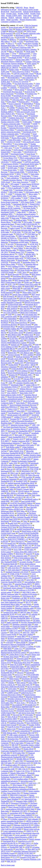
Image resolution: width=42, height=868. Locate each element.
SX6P (18, 292)
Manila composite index (32, 33)
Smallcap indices (11, 765)
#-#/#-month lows (10, 543)
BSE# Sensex (14, 679)
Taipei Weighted (13, 799)
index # (33, 200)
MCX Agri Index (17, 743)
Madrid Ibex (12, 353)
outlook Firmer (17, 560)
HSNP (38, 355)
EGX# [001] (14, 339)
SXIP (10, 315)
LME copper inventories (18, 735)
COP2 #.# (4, 425)
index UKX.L (26, 843)
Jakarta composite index (12, 124)
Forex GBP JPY (29, 797)
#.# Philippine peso (21, 576)
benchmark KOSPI (15, 58)
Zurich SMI (35, 188)
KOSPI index (13, 168)
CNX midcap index (26, 311)
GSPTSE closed (21, 469)
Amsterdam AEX (16, 813)
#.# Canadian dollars (21, 779)
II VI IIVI (17, 379)
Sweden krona (21, 839)
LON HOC (25, 739)
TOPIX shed (5, 82)
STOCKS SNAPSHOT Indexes (21, 503)
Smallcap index (6, 280)
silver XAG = (21, 703)
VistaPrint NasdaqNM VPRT (11, 499)
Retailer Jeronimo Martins (13, 180)
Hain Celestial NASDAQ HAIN (20, 807)
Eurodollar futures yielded (30, 745)
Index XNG (13, 463)
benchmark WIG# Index (24, 190)
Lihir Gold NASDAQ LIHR (11, 829)
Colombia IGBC (9, 769)
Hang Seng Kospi (7, 94)
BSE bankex (30, 80)
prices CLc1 (19, 675)
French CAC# (18, 439)
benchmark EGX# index (22, 96)
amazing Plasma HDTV (23, 584)
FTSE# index (29, 550)
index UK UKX (15, 566)
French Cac (35, 156)
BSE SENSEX (6, 558)
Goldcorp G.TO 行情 (26, 590)
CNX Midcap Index (30, 228)
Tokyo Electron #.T (18, 541)
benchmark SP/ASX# (29, 679)
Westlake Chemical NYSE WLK (19, 699)
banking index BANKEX (10, 120)
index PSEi (5, 560)
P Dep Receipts (32, 689)
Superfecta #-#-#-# (25, 841)
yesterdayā (36, 731)
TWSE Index (30, 51)
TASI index (29, 715)
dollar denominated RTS (21, 351)
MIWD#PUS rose (10, 86)
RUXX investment (32, 630)
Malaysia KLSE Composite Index (15, 200)
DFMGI (17, 592)
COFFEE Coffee (19, 767)
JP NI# (36, 381)
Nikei (22, 168)
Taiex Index (5, 53)
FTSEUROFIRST (18, 369)
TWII (14, 41)
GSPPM (4, 339)
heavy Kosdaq (32, 246)
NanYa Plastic (30, 701)
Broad (32, 8)
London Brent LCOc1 (16, 655)
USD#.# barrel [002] (8, 713)
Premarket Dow (13, 739)
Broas (26, 8)
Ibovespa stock (22, 244)
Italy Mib (6, 753)
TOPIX (18, 681)
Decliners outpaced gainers (26, 214)
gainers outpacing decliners (11, 132)
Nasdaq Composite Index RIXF (12, 258)
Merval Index (17, 286)
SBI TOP (15, 745)
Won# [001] (5, 286)
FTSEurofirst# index (15, 304)
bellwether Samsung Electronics (25, 851)
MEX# (9, 497)
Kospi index (26, 98)
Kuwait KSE (15, 262)
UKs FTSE (12, 331)
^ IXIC (10, 383)
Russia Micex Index (8, 264)
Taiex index (17, 152)
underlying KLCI (27, 693)
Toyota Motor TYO (10, 158)
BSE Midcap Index (10, 733)
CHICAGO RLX (14, 568)
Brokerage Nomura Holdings (14, 64)
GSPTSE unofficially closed (23, 74)
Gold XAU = (33, 783)
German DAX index (10, 612)
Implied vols (15, 345)
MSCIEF (20, 51)
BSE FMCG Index (16, 192)
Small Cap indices (7, 485)
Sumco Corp (11, 729)
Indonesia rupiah (28, 570)
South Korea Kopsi (25, 86)
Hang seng (15, 218)
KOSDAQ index (7, 220)
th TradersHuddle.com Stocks (19, 832)
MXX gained (19, 90)
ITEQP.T (21, 31)
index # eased (15, 228)
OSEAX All (20, 234)
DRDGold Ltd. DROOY (10, 68)
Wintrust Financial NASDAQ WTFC (21, 817)
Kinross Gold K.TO (8, 685)
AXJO (15, 475)
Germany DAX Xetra (9, 527)
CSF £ (3, 683)
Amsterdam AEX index (16, 537)
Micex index (33, 194)
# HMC (28, 560)
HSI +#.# (28, 545)
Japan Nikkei (28, 413)
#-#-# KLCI (19, 497)
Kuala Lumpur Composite (10, 66)
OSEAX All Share (24, 296)
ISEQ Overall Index (8, 236)
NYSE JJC (33, 703)
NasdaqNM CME (16, 847)
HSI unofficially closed (31, 142)
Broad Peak (5, 12)
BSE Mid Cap (33, 849)
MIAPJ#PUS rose (7, 37)
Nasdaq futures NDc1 (30, 206)
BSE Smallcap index (22, 280)
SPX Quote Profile (28, 202)
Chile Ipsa (32, 212)
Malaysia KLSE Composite (11, 208)
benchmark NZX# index (30, 164)
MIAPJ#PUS (35, 146)
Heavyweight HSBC (17, 172)
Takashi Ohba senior (17, 773)
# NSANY (10, 642)
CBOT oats (14, 473)
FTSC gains (22, 614)
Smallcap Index (21, 220)
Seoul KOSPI (8, 35)
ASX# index (12, 689)
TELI (18, 206)
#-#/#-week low (18, 226)
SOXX (20, 264)
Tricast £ (4, 341)
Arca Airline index (21, 144)
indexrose (23, 298)
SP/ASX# (11, 371)
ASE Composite (34, 298)
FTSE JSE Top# (29, 232)
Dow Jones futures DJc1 (12, 793)
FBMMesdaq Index (14, 661)
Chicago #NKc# (28, 419)
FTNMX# (4, 385)
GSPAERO (31, 118)
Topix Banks (20, 403)
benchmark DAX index (29, 823)
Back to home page (8, 865)
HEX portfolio (23, 433)
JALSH (4, 51)
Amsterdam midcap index (19, 616)
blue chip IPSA (31, 248)
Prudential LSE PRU (20, 598)
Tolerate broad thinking (31, 12)
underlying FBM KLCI (9, 407)
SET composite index (23, 268)
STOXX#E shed (32, 150)
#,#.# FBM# (5, 705)
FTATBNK (20, 94)
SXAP (21, 80)
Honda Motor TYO (17, 252)
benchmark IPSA (21, 467)
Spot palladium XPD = (33, 582)
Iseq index (25, 671)
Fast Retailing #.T (15, 413)
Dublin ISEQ (27, 218)
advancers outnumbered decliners (24, 789)
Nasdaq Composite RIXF (21, 441)
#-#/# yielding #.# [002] (25, 371)
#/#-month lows (31, 705)
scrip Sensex (27, 604)
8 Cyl (15, 857)
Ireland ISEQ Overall (9, 725)
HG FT (28, 602)
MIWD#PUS (28, 104)
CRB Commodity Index (26, 236)
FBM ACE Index (32, 453)
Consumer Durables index (25, 383)
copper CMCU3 (32, 385)
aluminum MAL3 (30, 681)
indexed (36, 16)
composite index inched (25, 130)
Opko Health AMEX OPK (18, 505)
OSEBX (11, 683)
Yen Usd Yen (18, 715)
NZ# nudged (8, 90)
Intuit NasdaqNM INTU (17, 437)
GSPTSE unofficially (32, 162)
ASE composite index (20, 556)
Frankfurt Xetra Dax (17, 723)
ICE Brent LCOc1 (27, 717)
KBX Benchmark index (12, 600)
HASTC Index (35, 598)
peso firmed (26, 727)
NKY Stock (36, 294)
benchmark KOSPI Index (20, 242)
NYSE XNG (16, 232)
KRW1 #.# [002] (25, 319)
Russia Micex (6, 222)
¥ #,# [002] (30, 341)
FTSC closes (31, 369)
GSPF (3, 168)
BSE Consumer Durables (22, 517)
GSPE (3, 166)
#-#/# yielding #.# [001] (16, 266)
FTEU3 (23, 475)
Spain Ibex (26, 443)
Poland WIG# (25, 88)
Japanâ (22, 689)
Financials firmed (19, 626)
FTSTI (18, 33)
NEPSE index (6, 779)
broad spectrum (16, 12)
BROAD (19, 8)
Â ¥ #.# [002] (26, 387)
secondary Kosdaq (26, 562)
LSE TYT (29, 497)
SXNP (27, 847)
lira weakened (17, 705)
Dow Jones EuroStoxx (19, 323)
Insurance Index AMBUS (25, 801)
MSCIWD (27, 140)
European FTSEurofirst (19, 803)
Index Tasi (12, 590)
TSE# (38, 84)
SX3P (25, 198)
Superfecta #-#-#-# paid (21, 186)
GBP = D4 (36, 425)
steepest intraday (14, 355)
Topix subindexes (13, 178)
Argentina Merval (19, 429)
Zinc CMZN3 (12, 393)
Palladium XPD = (27, 375)
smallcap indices (22, 677)
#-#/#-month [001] (31, 315)
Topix (3, 14)
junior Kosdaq (6, 150)
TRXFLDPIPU (6, 84)
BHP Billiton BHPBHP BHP (22, 707)
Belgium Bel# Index (8, 45)
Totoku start (28, 282)
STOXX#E (5, 47)
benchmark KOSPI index (21, 55)
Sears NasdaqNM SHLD (12, 749)
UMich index (8, 835)
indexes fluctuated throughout (22, 421)
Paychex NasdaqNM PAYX (31, 622)
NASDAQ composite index (21, 47)
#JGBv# (4, 192)
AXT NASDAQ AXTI (23, 763)
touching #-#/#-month (29, 594)
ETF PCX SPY (29, 661)
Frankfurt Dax (32, 94)
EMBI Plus (30, 777)
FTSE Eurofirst (27, 477)
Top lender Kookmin (8, 691)
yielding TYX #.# (20, 417)
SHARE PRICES (23, 759)
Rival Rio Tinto (6, 578)
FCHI (13, 491)
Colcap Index (6, 248)
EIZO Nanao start (33, 655)
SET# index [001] (7, 703)
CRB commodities (10, 319)
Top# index (27, 288)
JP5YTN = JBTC (26, 321)
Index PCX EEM (16, 665)
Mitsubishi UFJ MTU (20, 811)
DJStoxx (4, 847)
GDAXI (33, 556)
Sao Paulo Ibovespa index (24, 84)
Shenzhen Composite (29, 70)
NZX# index (16, 521)
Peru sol (10, 469)
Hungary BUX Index (15, 126)
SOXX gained (6, 552)
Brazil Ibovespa (13, 274)
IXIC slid (4, 184)
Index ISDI (14, 586)
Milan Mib (16, 288)
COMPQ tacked (13, 693)
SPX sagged (15, 184)
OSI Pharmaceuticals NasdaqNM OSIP (17, 756)
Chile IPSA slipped (10, 300)
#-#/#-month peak (26, 367)
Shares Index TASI (29, 292)
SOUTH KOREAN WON (21, 669)
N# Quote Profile (29, 208)
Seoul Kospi (31, 154)
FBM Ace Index (16, 545)
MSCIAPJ (29, 27)
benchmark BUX (9, 841)
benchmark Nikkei (28, 210)
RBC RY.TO (12, 861)
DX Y (3, 194)
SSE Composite (30, 180)
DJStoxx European (8, 636)
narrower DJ (5, 767)
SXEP (3, 126)
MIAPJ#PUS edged (23, 35)
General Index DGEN (18, 783)
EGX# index (5, 517)
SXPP (33, 182)
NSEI (26, 188)
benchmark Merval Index (22, 276)
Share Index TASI (26, 393)
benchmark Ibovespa (8, 156)
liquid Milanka (23, 260)
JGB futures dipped (25, 775)
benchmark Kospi (17, 154)
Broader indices (33, 349)
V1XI (17, 148)
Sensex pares (26, 747)
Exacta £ (36, 296)
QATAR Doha (33, 172)
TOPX (35, 60)
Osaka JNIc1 (23, 331)
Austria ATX (19, 363)
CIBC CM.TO (23, 769)
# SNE (29, 226)
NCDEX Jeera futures (11, 657)
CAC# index (30, 399)
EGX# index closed (16, 333)
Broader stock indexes (16, 359)
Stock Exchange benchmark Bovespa (23, 405)
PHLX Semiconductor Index (24, 558)
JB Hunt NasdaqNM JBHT (20, 618)
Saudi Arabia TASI (28, 473)
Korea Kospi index (16, 27)
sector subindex (21, 835)
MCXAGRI (21, 515)
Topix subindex (33, 819)
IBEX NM (17, 222)
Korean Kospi (30, 92)
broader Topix (12, 14)
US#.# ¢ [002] (6, 815)
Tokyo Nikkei (18, 248)
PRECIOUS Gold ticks (18, 795)
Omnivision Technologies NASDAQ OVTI (16, 525)
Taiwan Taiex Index (23, 60)
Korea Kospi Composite (10, 202)
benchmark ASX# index (26, 445)
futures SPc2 (12, 391)
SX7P (30, 106)
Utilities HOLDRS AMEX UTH (25, 552)
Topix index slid (27, 120)
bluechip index (30, 813)
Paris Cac (21, 114)
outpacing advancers (31, 855)
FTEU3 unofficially (15, 188)
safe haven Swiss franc (27, 713)
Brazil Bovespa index (9, 250)
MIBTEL (4, 783)
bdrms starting (16, 797)
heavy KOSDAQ (33, 723)
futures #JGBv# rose (16, 509)
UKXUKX (20, 246)
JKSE (3, 216)
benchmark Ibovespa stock (13, 92)
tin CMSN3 (29, 785)
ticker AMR (33, 683)
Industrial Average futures (20, 425)
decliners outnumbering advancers (13, 787)
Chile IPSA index (15, 140)
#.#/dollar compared (18, 819)
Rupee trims (5, 598)
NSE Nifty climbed (26, 634)
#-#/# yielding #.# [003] (9, 628)
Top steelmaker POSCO (10, 387)
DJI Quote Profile (24, 270)
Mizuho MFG (31, 254)
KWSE (35, 357)
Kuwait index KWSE (27, 300)
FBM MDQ (7, 649)
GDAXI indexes (24, 491)
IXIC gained (37, 88)
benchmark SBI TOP (27, 733)
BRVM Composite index (10, 594)
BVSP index (12, 337)
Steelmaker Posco (29, 262)
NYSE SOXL (33, 515)
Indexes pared (6, 825)
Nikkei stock (29, 335)
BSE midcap (21, 683)
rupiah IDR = (6, 501)
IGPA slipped (19, 150)
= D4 (17, 471)
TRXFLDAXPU (25, 53)
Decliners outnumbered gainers (29, 327)
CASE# (16, 501)
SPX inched (26, 134)
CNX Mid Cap (32, 234)
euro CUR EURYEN (31, 457)
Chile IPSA (24, 146)
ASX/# (38, 562)
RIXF (38, 311)
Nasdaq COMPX (7, 554)
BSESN (4, 70)
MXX (19, 174)
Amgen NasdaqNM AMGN (25, 465)
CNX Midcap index (26, 353)
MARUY (6, 624)
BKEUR (12, 31)
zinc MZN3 (21, 485)
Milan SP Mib (35, 198)
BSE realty (19, 435)
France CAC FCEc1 (23, 771)
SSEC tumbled (28, 355)
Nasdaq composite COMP (10, 122)
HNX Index (21, 511)
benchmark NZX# (7, 174)
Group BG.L (5, 785)
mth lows (20, 673)
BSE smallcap (12, 309)
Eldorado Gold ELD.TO (22, 825)
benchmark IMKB (17, 697)
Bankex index (14, 70)
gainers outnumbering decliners (12, 821)
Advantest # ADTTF (8, 80)
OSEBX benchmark (24, 529)
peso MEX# (5, 294)
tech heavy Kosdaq (31, 43)
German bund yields (8, 533)
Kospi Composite (15, 104)
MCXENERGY (32, 359)
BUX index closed (21, 116)
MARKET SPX (22, 481)
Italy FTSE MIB (27, 256)
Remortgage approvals (31, 833)
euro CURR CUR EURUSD (27, 224)
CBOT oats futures (22, 606)
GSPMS (12, 108)
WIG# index (5, 351)
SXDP (3, 359)
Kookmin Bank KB (10, 564)
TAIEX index (27, 122)
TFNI (14, 53)
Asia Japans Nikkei (34, 767)
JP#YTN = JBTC (29, 632)
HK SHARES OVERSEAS (30, 317)
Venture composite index (10, 134)
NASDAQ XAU (15, 401)
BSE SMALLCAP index (16, 493)
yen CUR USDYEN (10, 313)
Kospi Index (26, 176)
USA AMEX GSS (31, 721)
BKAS (39, 74)
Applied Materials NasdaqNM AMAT (21, 483)
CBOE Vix (30, 831)
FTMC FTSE (15, 574)
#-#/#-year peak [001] (28, 409)
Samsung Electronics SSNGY (20, 128)
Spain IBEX (21, 636)
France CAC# (13, 409)
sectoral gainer (6, 592)
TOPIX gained (17, 162)
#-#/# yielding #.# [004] (9, 347)
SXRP (34, 280)
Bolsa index (5, 707)
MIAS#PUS (7, 144)
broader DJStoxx (27, 68)
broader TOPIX (23, 14)
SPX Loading (16, 198)
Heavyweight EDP (10, 298)
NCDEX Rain (6, 379)
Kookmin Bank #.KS (15, 701)
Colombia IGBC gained (17, 487)
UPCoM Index (33, 626)
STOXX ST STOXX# (20, 82)
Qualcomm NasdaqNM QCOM (12, 751)
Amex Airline (14, 176)
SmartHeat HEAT (7, 839)
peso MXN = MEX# (28, 365)
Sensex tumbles (34, 791)
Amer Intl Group (33, 537)
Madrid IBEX (29, 286)
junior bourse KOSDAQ (30, 184)
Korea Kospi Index (10, 170)
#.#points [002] (20, 194)
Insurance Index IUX (25, 377)
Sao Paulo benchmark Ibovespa (14, 427)
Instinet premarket (7, 411)
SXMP (35, 124)
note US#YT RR (25, 479)
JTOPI (19, 43)
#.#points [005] (23, 108)
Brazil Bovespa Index (15, 397)
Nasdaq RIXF (13, 365)
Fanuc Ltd (30, 743)
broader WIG (8, 190)
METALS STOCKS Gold (12, 547)
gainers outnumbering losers (20, 620)
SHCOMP (31, 166)
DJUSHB (27, 124)
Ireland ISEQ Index (17, 667)
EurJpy (3, 401)
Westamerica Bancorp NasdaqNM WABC (16, 645)
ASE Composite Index (9, 317)
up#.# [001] (19, 761)
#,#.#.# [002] (25, 519)
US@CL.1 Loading (27, 647)
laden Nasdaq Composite (12, 457)
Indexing (19, 18)
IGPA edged (11, 102)
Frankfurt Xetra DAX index (28, 284)
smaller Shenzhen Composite (11, 302)
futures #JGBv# (26, 325)
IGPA (38, 647)
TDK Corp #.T (15, 632)
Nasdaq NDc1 (27, 345)
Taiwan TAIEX (33, 45)
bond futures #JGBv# (11, 164)
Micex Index (19, 507)
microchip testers (27, 781)
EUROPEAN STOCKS (16, 216)
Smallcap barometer (23, 357)
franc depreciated (15, 278)
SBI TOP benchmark (30, 600)
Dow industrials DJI (30, 78)
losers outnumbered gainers (11, 455)
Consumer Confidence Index (11, 22)
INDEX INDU (15, 110)
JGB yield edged (14, 570)
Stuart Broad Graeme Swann (28, 10)
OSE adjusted (8, 357)
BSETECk (20, 554)
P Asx (3, 383)
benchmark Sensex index (10, 256)
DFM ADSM (21, 642)
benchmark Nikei (17, 385)
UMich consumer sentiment (25, 423)
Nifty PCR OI (12, 717)
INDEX (11, 18)
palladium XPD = (7, 214)
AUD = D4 (11, 284)
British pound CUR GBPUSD (18, 415)
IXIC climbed (23, 156)
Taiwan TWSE (26, 160)
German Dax (22, 513)
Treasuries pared (22, 659)
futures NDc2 (14, 477)
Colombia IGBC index (30, 148)
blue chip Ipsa (25, 309)
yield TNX (24, 463)
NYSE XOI (34, 244)
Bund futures (6, 857)
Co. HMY (18, 315)
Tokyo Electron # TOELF (21, 72)
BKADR (6, 186)
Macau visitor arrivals (32, 829)
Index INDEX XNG (19, 196)
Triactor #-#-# (6, 663)
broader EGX (21, 106)
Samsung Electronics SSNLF (11, 695)
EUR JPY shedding (28, 339)
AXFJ (21, 41)
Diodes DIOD (29, 749)
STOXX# (26, 574)
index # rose (5, 226)
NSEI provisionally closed (26, 112)
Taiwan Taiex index (34, 90)
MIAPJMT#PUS (14, 78)
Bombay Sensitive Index (32, 455)
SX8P (22, 170)
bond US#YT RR (34, 541)
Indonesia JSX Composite (12, 76)
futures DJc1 (8, 584)
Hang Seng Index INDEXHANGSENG (20, 686)
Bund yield (24, 755)
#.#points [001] (13, 640)
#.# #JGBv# (5, 196)
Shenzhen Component (9, 367)
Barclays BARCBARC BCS (18, 737)
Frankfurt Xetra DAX (16, 118)
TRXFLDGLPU (7, 49)
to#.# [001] (30, 580)
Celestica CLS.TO (27, 765)
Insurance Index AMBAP (23, 815)
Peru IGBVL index (10, 311)
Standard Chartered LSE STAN (17, 572)
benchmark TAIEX (8, 212)
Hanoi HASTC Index (11, 160)
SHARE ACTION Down (10, 210)
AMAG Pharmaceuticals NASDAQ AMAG (15, 652)
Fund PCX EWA (14, 727)
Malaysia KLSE (29, 278)
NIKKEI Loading (25, 250)
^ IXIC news (8, 148)
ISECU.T (11, 43)
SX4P (13, 433)
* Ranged (31, 642)
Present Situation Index (28, 20)
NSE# (26, 174)
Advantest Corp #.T (22, 578)
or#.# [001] (5, 669)
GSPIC (23, 628)
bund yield (22, 805)
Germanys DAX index (28, 857)
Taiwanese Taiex (7, 29)
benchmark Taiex (27, 306)
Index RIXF (22, 212)
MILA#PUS (5, 41)
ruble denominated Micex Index (19, 603)
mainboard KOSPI (24, 136)
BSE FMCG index (29, 592)
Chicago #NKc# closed (32, 379)
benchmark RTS (7, 471)
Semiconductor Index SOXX (11, 395)
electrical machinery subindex (26, 49)
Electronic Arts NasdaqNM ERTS (20, 431)
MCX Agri (25, 657)
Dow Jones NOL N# (25, 685)
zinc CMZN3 (32, 667)
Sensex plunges (35, 839)
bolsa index (21, 411)
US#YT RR (25, 347)
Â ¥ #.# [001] (25, 523)
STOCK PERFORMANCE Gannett (14, 343)
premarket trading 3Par (11, 329)
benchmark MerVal (20, 204)
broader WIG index (17, 341)
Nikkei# (37, 122)
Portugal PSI (15, 419)
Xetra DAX (30, 845)
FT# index (25, 274)
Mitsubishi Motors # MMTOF (12, 62)
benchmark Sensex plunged (13, 588)
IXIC (25, 566)
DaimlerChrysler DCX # (10, 843)
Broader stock (13, 523)
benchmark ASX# (30, 132)
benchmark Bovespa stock (31, 178)
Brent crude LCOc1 (8, 361)
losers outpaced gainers (17, 535)
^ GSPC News (21, 272)
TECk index (28, 222)
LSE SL (4, 723)
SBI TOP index (6, 763)
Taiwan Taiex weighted (21, 294)
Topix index (27, 16)
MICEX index (25, 612)
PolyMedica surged (8, 853)
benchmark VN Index (11, 747)
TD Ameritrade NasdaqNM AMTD (25, 827)
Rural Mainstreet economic (11, 859)
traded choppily (13, 671)
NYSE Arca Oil (9, 381)
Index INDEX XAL (16, 451)
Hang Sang (24, 407)
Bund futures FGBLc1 (30, 531)
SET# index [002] (19, 753)
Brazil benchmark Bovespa (18, 373)
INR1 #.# (4, 616)
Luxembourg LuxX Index (28, 39)
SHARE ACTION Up (9, 238)
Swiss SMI (18, 550)
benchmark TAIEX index (10, 98)
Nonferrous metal (23, 495)
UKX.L (10, 206)
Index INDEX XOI (24, 381)
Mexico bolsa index (8, 260)
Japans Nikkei (27, 66)
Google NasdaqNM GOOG (29, 337)
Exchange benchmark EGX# (11, 855)
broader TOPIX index (14, 16)
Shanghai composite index (24, 608)
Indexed (26, 18)
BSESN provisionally (26, 691)
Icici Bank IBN (26, 640)
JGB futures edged (32, 192)
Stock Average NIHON (16, 166)
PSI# (37, 345)
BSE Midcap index (14, 335)
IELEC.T (21, 45)
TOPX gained (31, 64)
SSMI (13, 377)
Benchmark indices (31, 499)
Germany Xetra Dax (32, 62)
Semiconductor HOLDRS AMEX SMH (20, 809)
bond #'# (29, 554)
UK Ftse (37, 545)
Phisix (5, 819)
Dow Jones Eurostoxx (20, 182)
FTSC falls (32, 437)
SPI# (38, 817)
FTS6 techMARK (32, 675)
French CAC (35, 610)
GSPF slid (21, 349)
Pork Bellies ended (13, 447)
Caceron (4, 632)
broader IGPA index (34, 168)
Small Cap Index (12, 20)
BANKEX (5, 323)
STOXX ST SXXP (14, 142)
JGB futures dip (28, 596)
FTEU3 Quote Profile (9, 634)
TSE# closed (5, 182)
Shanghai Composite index (22, 624)
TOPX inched (31, 258)
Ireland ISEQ (6, 152)
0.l (11, 731)
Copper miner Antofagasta (10, 596)
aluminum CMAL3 (33, 751)
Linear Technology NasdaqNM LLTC (20, 776)
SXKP (10, 194)
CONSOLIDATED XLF (10, 459)
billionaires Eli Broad (9, 10)
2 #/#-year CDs (18, 580)
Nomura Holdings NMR (10, 823)
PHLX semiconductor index (30, 158)
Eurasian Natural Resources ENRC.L (21, 837)
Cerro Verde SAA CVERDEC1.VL (16, 539)
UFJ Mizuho (33, 614)
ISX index (23, 725)
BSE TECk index (7, 246)
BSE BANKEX (9, 296)
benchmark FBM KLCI (17, 290)
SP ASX (11, 244)
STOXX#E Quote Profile (25, 711)
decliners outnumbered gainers (12, 399)
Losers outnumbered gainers (13, 831)
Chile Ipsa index (18, 100)
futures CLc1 (12, 389)
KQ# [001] (36, 309)
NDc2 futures (17, 785)
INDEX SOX (26, 459)
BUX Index (37, 586)
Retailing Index (6, 423)
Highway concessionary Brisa (12, 721)
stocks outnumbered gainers (24, 741)
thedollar (36, 747)
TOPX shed (5, 72)
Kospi (17, 531)
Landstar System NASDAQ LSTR (13, 791)
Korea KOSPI (6, 96)
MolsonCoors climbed (9, 647)
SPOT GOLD (6, 851)
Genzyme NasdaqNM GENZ (11, 582)
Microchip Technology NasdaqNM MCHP (17, 452)
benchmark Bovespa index (22, 230)
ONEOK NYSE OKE (25, 853)
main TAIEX (5, 230)
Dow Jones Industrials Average (12, 602)
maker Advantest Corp (28, 719)
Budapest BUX (31, 397)
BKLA (11, 51)
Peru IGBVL (24, 238)
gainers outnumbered (22, 731)
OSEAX (33, 576)
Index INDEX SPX (8, 114)
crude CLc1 (18, 649)
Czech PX (33, 417)
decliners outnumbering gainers (19, 638)
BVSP (32, 220)
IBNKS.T (13, 39)
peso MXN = (20, 849)
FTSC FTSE (34, 469)
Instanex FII (13, 375)
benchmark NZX (32, 761)
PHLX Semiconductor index (11, 282)
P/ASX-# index (6, 467)
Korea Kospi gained (16, 845)
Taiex (25, 521)
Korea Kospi (25, 586)
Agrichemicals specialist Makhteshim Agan (18, 650)
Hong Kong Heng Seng (22, 663)
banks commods (13, 622)
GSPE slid (5, 803)
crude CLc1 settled (16, 630)
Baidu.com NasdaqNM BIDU (17, 610)
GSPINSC (13, 88)
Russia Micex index (19, 138)
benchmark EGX (7, 681)
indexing (4, 18)
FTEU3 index (8, 677)
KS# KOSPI (21, 37)
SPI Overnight (13, 306)
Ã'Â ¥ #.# (11, 709)
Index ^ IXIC (6, 439)
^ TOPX (20, 254)
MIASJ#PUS (26, 471)
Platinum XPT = (24, 102)
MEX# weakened (32, 821)
